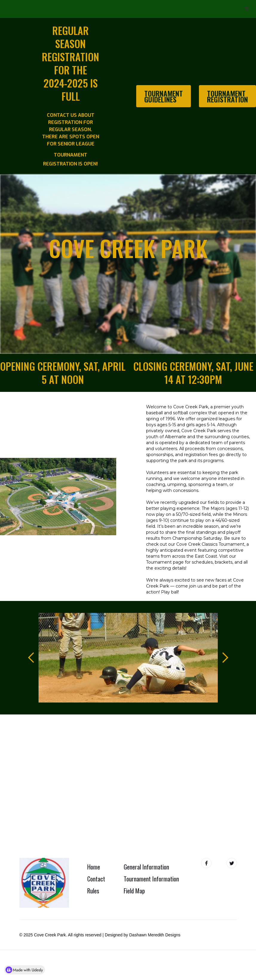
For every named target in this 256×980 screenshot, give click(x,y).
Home (94, 867)
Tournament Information (151, 879)
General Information (146, 867)
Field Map (134, 891)
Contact (96, 879)
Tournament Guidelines (164, 96)
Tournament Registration (227, 96)
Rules (93, 891)
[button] (247, 9)
